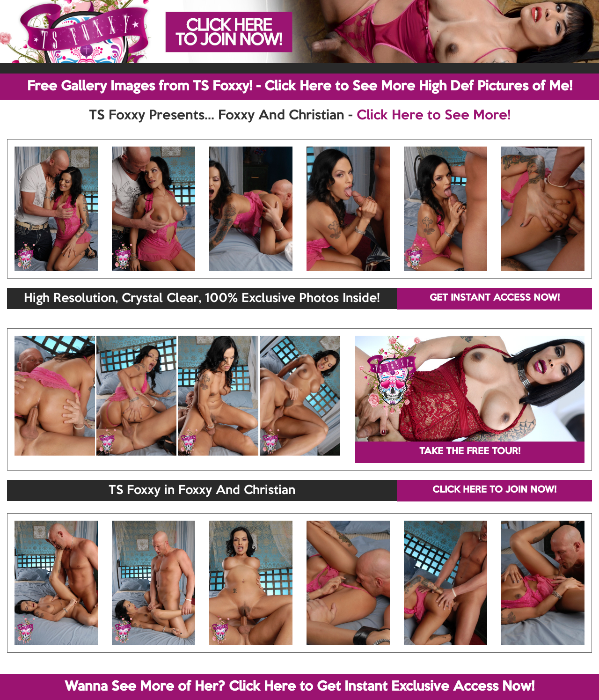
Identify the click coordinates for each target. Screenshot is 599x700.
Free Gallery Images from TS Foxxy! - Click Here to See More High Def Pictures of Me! (300, 87)
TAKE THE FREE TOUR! (470, 452)
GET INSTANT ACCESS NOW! (495, 298)
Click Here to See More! (434, 116)
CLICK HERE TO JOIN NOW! (494, 490)
